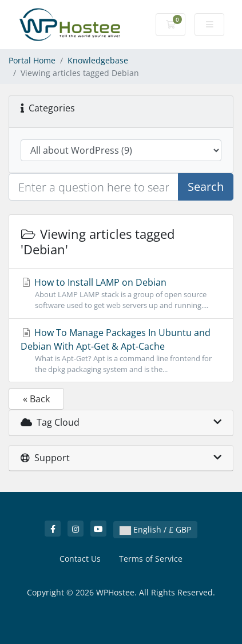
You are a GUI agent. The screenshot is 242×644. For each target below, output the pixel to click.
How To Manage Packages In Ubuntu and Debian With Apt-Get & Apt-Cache (121, 351)
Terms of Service (151, 559)
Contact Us (80, 559)
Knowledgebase (98, 60)
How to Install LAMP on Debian (121, 293)
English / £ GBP (155, 529)
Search (206, 187)
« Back (36, 399)
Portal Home (32, 60)
